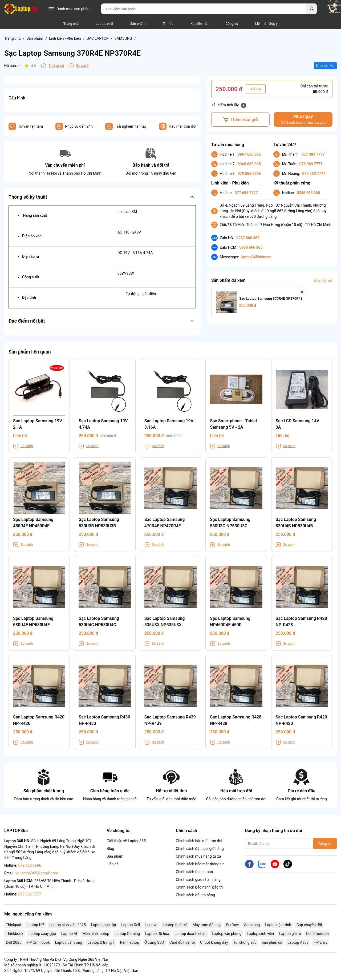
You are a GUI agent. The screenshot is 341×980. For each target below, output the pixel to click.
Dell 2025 (14, 942)
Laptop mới (104, 24)
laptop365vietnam (256, 257)
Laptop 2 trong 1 (101, 942)
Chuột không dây (214, 942)
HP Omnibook (38, 942)
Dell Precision (317, 934)
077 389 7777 (313, 154)
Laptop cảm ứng (69, 942)
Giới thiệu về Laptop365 (126, 841)
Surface (232, 925)
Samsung (252, 925)
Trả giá (256, 89)
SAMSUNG (123, 38)
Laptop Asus (298, 942)
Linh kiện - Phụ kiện (65, 38)
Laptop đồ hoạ (157, 934)
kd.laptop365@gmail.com (37, 873)
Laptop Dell (131, 925)
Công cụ (232, 24)
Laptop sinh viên (260, 934)
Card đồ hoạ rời (182, 942)
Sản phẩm (138, 24)
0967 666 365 (249, 154)
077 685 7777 (246, 193)
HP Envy (320, 942)
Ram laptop (130, 942)
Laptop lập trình (278, 925)
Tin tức (168, 24)
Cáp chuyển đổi (309, 925)
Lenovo (151, 925)
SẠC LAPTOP (98, 38)
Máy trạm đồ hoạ (207, 925)
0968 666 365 (249, 164)
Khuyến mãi (199, 24)
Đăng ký (325, 844)
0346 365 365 (308, 193)
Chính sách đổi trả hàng (195, 895)
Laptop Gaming (127, 934)
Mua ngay (303, 119)
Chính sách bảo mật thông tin (200, 864)
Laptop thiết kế (175, 925)
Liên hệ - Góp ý (266, 24)
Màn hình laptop (96, 934)
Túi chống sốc (245, 942)
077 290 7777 (314, 174)
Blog (110, 849)
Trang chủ (71, 24)
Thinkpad (14, 925)
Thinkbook (15, 934)
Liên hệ (113, 864)
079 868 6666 (249, 174)
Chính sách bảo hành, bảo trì (199, 887)
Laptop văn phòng (227, 934)
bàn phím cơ (272, 942)
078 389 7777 (311, 164)
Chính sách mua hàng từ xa (198, 856)
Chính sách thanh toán (194, 872)
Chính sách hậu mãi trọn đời (199, 841)
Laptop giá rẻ (290, 934)
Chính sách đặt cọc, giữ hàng (200, 849)
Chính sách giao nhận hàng (198, 879)
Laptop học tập (103, 925)
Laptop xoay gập (42, 934)
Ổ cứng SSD (154, 942)
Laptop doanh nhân (190, 934)
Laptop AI (69, 934)
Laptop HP (35, 925)
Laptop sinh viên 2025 (68, 925)
